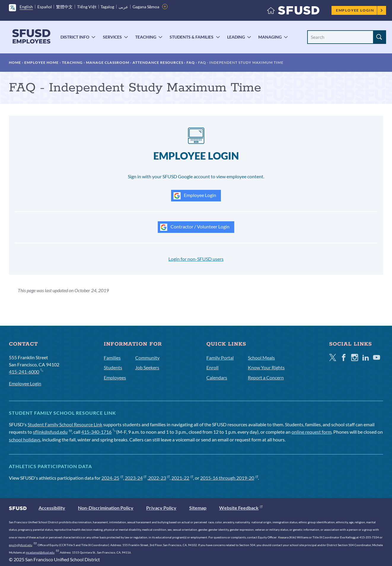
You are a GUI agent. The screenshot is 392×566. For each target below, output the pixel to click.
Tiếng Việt (87, 7)
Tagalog (107, 7)
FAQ (191, 62)
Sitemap (198, 508)
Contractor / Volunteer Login (195, 227)
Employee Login (360, 10)
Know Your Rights (266, 367)
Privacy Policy (161, 508)
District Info (75, 37)
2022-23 (159, 478)
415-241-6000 (26, 371)
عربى (123, 7)
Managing (270, 37)
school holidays (25, 439)
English (26, 7)
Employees (115, 377)
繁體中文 (64, 7)
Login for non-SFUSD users (196, 259)
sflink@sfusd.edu (52, 432)
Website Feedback (241, 508)
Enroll (212, 367)
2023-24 (136, 478)
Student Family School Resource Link (65, 424)
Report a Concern (266, 377)
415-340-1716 (98, 432)
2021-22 (182, 478)
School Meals (261, 358)
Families (112, 358)
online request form (311, 432)
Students (113, 367)
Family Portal (220, 358)
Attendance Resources (158, 62)
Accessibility (52, 508)
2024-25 (112, 478)
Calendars (217, 377)
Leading (236, 37)
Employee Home (42, 62)
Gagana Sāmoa (146, 7)
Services (112, 37)
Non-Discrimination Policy (106, 508)
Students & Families (192, 37)
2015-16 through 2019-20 (229, 478)
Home (15, 62)
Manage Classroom (108, 62)
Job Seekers (147, 367)
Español (45, 7)
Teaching (146, 37)
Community (147, 358)
